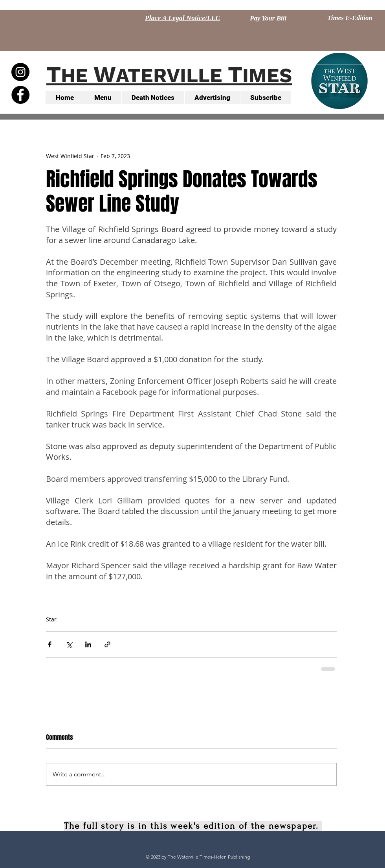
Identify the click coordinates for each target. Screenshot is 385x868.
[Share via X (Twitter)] (69, 644)
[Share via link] (107, 644)
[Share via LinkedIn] (88, 644)
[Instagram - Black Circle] (20, 72)
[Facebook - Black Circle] (20, 95)
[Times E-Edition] (350, 18)
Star (51, 619)
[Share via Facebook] (50, 644)
